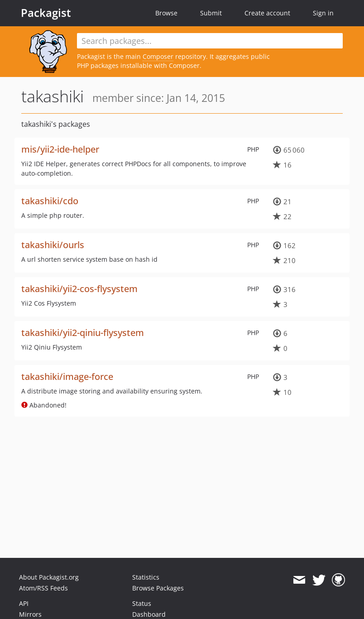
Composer (158, 56)
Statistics (146, 577)
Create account (267, 13)
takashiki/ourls (53, 245)
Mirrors (30, 614)
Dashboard (149, 614)
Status (142, 603)
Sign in (323, 13)
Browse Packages (158, 588)
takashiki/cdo (50, 201)
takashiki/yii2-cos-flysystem (79, 289)
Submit (211, 13)
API (24, 603)
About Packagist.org (49, 577)
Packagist (46, 13)
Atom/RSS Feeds (43, 588)
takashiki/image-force (67, 377)
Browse (166, 13)
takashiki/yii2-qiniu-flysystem (83, 333)
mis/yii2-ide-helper (60, 149)
